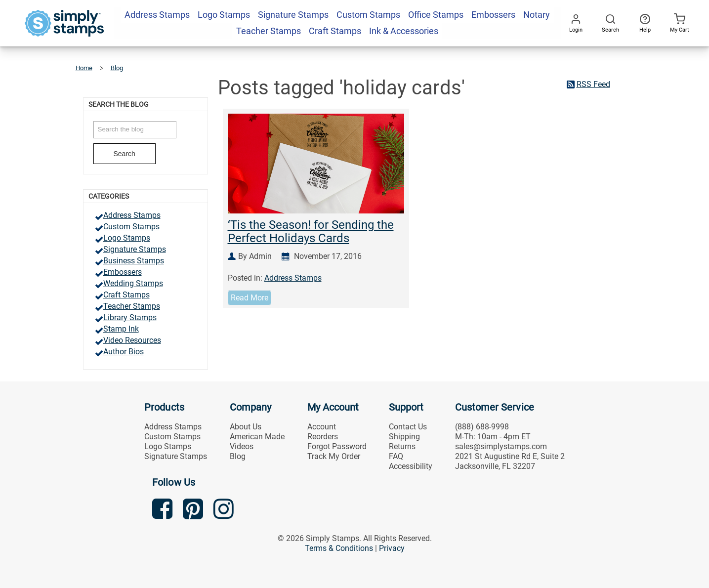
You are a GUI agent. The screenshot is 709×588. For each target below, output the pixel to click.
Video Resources (132, 340)
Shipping (404, 437)
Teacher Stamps (132, 306)
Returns (402, 446)
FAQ (396, 456)
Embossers (123, 272)
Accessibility (411, 466)
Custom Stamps (131, 227)
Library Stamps (130, 317)
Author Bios (124, 352)
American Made (257, 437)
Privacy (392, 548)
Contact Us (408, 427)
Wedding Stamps (133, 283)
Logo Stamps (127, 238)
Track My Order (334, 456)
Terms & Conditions (339, 548)
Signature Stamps (135, 249)
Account (322, 427)
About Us (246, 427)
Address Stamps (132, 215)
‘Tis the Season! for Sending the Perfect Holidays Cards (311, 231)
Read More (250, 298)
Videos (242, 446)
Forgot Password (337, 446)
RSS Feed (593, 84)
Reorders (323, 437)
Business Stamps (134, 261)
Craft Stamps (126, 295)
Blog (238, 456)
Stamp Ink (121, 329)
